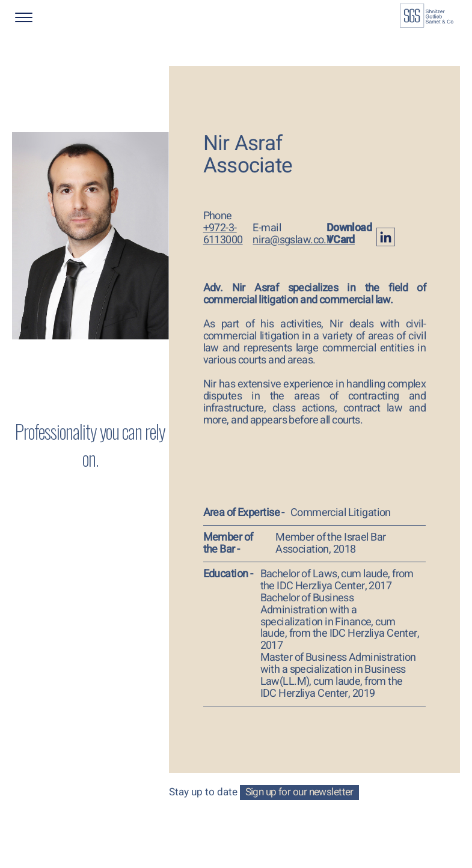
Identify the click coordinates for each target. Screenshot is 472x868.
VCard (341, 240)
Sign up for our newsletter (299, 792)
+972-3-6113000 (223, 234)
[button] (54, 17)
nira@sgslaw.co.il (292, 240)
